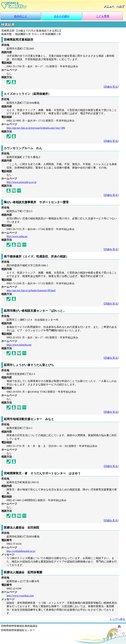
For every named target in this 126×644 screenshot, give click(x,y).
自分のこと (21, 16)
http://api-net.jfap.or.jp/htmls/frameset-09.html (31, 290)
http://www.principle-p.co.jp (21, 182)
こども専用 (103, 16)
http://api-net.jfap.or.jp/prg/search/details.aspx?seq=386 (36, 128)
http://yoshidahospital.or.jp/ (21, 551)
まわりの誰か (62, 16)
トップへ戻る (117, 619)
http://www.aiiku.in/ (17, 236)
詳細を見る (111, 87)
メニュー (109, 6)
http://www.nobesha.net (19, 345)
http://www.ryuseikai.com (20, 596)
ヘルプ (120, 6)
